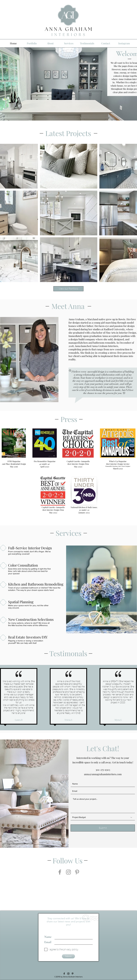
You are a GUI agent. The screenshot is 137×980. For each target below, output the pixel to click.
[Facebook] (60, 872)
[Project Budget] (103, 817)
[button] (69, 166)
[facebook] (64, 974)
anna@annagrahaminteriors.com (103, 774)
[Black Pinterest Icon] (73, 974)
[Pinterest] (77, 872)
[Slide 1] (69, 117)
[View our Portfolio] (68, 289)
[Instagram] (68, 872)
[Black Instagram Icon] (68, 974)
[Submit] (103, 828)
